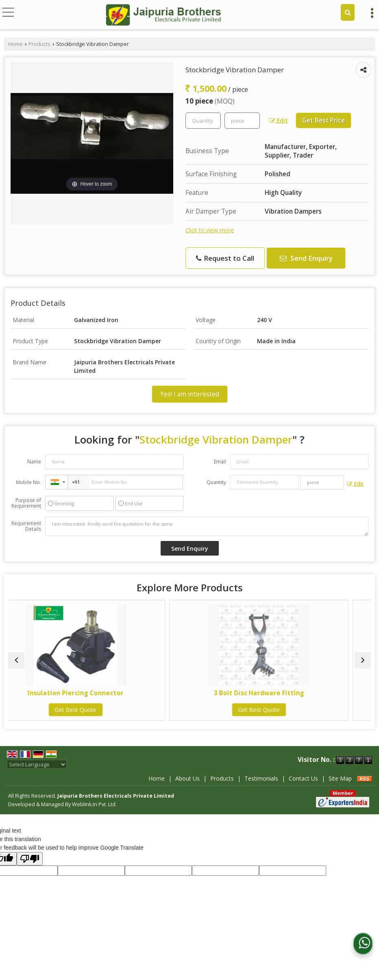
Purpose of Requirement (26, 503)
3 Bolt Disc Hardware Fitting (281, 693)
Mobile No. (28, 482)
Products (39, 44)
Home (15, 44)
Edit (279, 120)
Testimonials (261, 778)
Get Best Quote (98, 710)
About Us (187, 778)
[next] (363, 660)
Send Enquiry (306, 258)
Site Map (340, 778)
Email (220, 462)
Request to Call (225, 258)
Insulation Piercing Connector (98, 693)
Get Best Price (323, 120)
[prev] (16, 660)
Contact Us (303, 778)
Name (34, 462)
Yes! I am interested (190, 394)
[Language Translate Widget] (37, 764)
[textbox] (242, 121)
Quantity (216, 482)
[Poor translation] (30, 859)
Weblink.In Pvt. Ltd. (94, 804)
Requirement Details (26, 526)
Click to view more (210, 230)
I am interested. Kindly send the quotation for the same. (207, 526)
